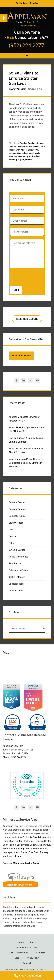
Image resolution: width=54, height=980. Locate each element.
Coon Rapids (9, 845)
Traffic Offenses (17, 577)
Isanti (6, 856)
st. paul (21, 160)
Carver (24, 852)
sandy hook (28, 156)
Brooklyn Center (43, 841)
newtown (18, 156)
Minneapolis (44, 837)
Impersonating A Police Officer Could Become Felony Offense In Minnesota (25, 463)
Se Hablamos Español (27, 3)
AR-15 (24, 150)
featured (13, 536)
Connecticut (23, 153)
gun (31, 153)
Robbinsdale (32, 849)
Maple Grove (44, 845)
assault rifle (33, 150)
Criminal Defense (17, 509)
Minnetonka (9, 849)
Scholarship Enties (18, 570)
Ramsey (44, 852)
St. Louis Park (30, 837)
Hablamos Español (27, 319)
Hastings (20, 849)
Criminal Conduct (28, 143)
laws (11, 156)
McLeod (18, 856)
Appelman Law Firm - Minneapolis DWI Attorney (27, 19)
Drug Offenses (16, 523)
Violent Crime (39, 147)
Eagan (33, 845)
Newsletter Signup (22, 356)
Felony (12, 543)
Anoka (17, 852)
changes (13, 153)
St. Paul (44, 849)
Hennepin (8, 852)
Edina (6, 841)
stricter (28, 160)
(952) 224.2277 (18, 757)
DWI (11, 530)
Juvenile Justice (25, 147)
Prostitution (15, 563)
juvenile (37, 153)
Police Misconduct (18, 557)
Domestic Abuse (17, 516)
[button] (4, 18)
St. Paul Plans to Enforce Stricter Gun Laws (24, 78)
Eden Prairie (23, 845)
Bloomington (16, 841)
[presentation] (29, 276)
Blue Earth (34, 852)
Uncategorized (16, 584)
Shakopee (29, 841)
